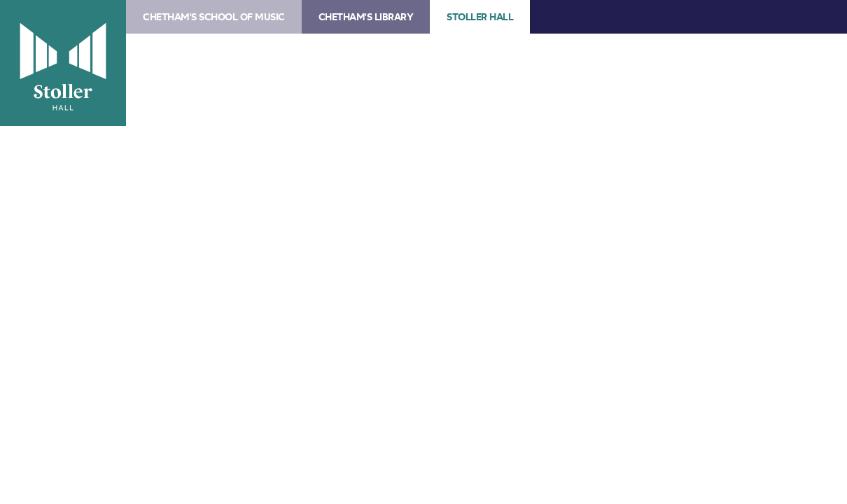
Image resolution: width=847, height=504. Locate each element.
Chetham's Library (366, 17)
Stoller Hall (63, 63)
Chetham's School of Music (214, 17)
